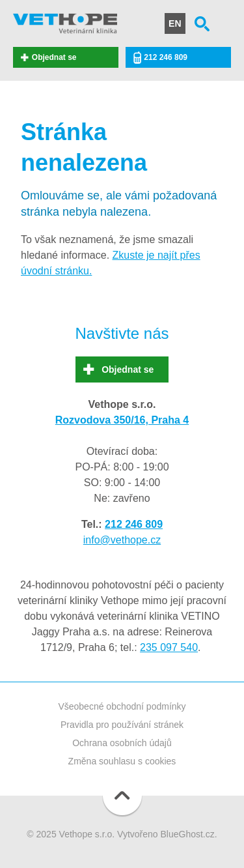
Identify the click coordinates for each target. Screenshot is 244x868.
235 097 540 (169, 647)
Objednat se (54, 57)
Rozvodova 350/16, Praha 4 (122, 420)
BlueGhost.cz (188, 834)
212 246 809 (166, 57)
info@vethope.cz (122, 540)
